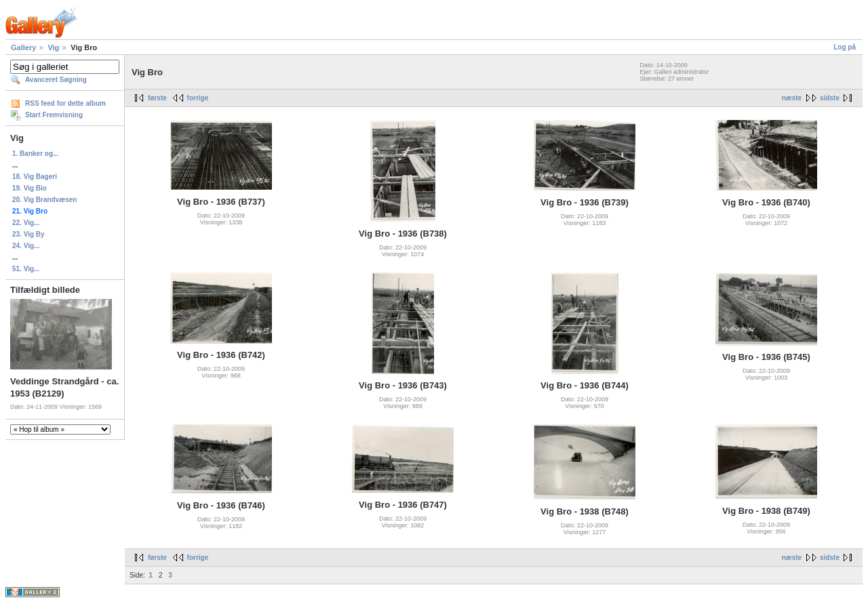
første (157, 98)
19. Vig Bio (29, 188)
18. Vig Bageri (35, 177)
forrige (198, 98)
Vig (53, 47)
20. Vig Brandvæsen (44, 200)
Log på (845, 47)
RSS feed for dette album (65, 103)
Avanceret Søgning (56, 80)
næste (792, 98)
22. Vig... (26, 223)
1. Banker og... (35, 154)
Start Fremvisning (54, 115)
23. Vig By (28, 234)
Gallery (23, 47)
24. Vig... (26, 246)
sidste (830, 98)
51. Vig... (26, 269)
